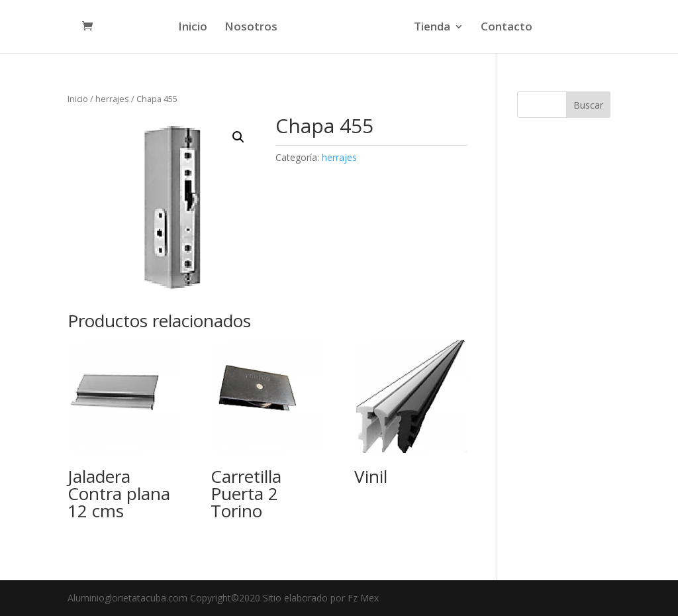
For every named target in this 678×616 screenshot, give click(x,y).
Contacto (505, 28)
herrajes (112, 99)
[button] (238, 137)
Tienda (430, 28)
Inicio (195, 28)
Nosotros (253, 28)
